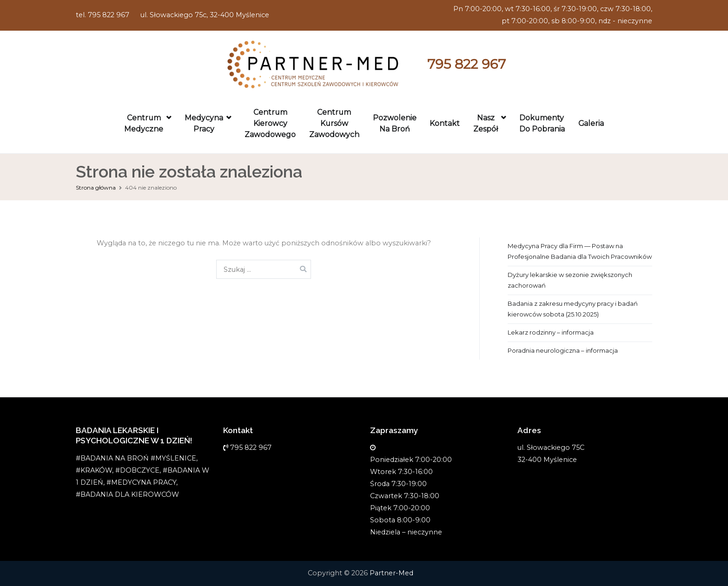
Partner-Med (391, 573)
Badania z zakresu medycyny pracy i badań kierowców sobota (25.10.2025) (573, 309)
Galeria (591, 123)
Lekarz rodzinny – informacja (551, 332)
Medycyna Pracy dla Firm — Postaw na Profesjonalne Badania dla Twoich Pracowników (580, 251)
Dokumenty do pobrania (542, 123)
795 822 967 (467, 64)
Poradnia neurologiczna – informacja (563, 350)
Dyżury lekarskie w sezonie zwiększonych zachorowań (570, 280)
